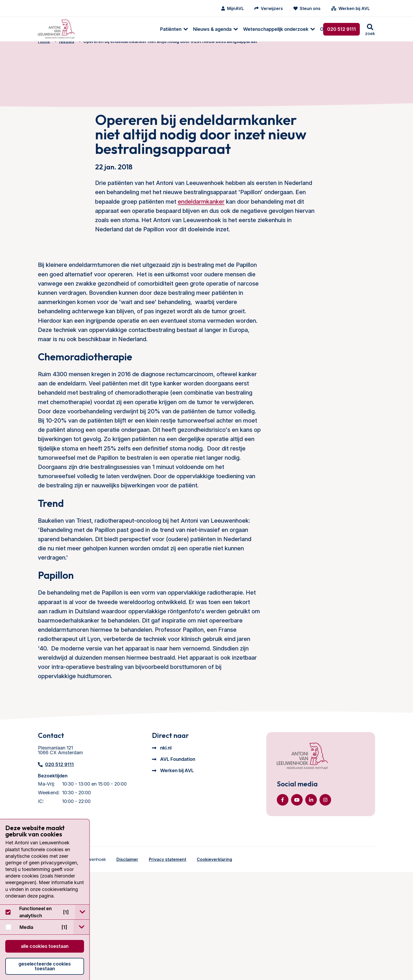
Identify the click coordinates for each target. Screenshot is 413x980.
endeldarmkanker (201, 303)
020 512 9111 (341, 29)
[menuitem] (97, 29)
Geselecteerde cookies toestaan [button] (45, 966)
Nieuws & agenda (137, 29)
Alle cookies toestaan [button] (45, 946)
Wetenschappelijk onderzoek (201, 29)
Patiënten (96, 29)
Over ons (255, 29)
